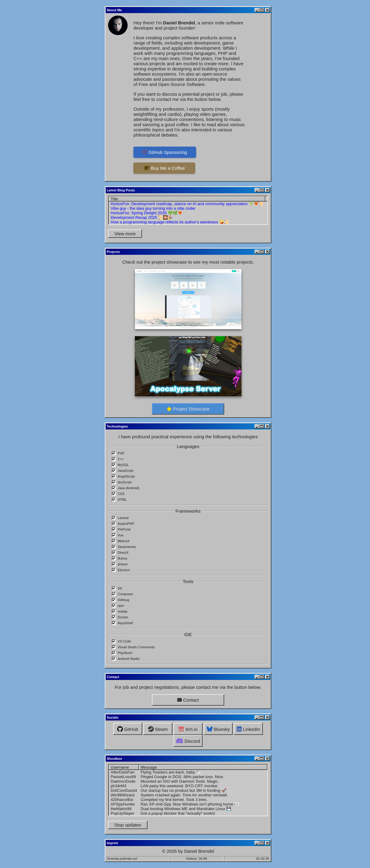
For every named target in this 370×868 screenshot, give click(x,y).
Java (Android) (129, 488)
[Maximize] (262, 10)
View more (125, 234)
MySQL (123, 465)
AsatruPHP (126, 524)
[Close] (267, 10)
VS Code (124, 641)
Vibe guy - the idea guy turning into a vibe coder (153, 208)
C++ (121, 459)
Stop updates (128, 825)
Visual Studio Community (136, 647)
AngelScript (126, 476)
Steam (158, 729)
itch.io (188, 729)
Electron (124, 570)
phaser (123, 564)
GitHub (128, 729)
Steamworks (127, 547)
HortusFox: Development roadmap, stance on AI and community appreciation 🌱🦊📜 (187, 204)
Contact (188, 700)
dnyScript (125, 482)
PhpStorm (125, 653)
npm (121, 606)
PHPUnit (124, 529)
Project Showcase (188, 409)
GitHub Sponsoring (165, 152)
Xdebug (123, 600)
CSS (121, 494)
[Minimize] (257, 10)
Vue (120, 535)
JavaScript (125, 471)
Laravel (123, 518)
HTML (122, 500)
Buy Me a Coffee (164, 168)
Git (120, 588)
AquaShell (125, 623)
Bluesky (218, 729)
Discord (188, 741)
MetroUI (123, 541)
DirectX (123, 553)
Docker (123, 617)
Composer (125, 594)
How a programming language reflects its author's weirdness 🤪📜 (170, 222)
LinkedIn (248, 729)
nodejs (122, 611)
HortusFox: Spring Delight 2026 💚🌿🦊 (146, 213)
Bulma (122, 558)
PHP (121, 453)
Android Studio (129, 659)
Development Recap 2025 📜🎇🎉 (142, 217)
